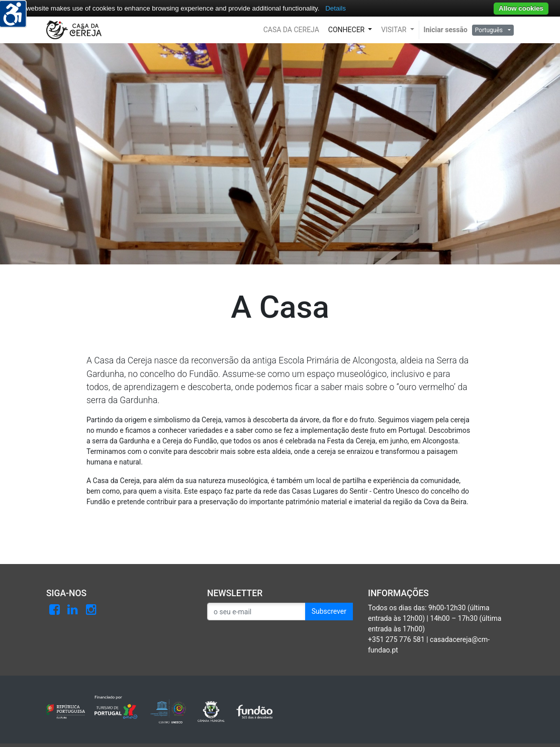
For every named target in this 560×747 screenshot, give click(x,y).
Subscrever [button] (329, 611)
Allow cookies (521, 8)
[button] (291, 30)
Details (336, 8)
